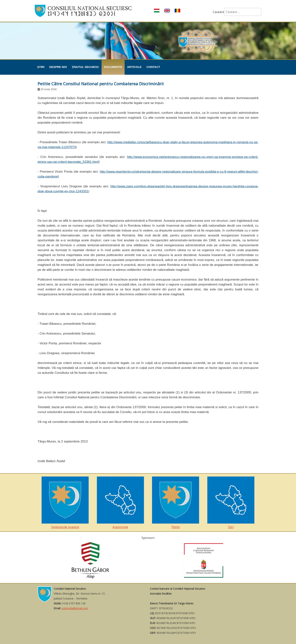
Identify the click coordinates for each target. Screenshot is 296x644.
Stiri (231, 503)
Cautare (218, 12)
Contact (153, 67)
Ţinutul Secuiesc (85, 67)
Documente (113, 67)
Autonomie (120, 503)
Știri (41, 67)
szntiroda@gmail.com (75, 608)
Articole (134, 67)
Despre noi (58, 67)
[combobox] (243, 12)
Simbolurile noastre (65, 503)
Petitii (176, 503)
